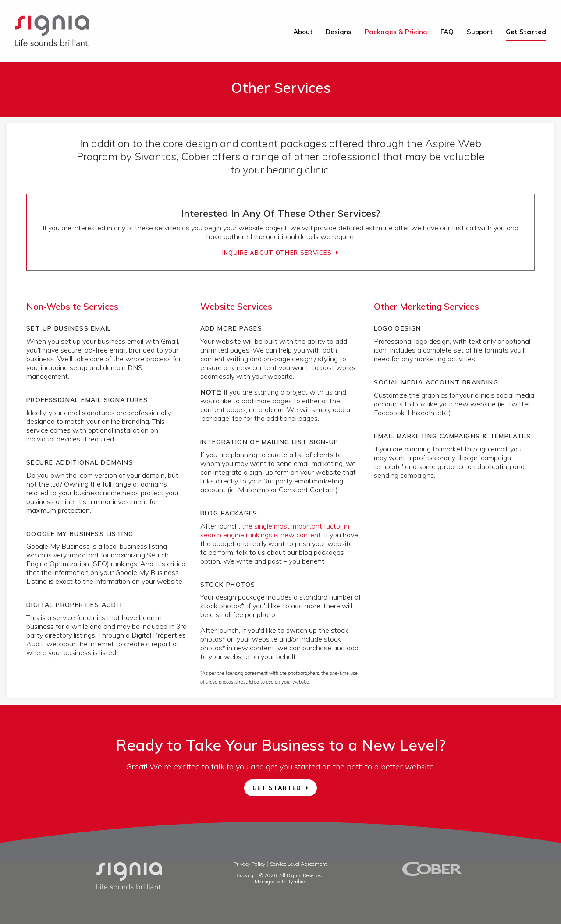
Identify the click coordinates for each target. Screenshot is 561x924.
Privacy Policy (249, 864)
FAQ (447, 32)
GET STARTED (277, 788)
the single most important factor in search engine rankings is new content (275, 530)
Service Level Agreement (298, 864)
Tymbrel (297, 882)
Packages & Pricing (396, 32)
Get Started (526, 32)
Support (480, 32)
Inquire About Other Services (277, 253)
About (303, 32)
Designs (339, 32)
